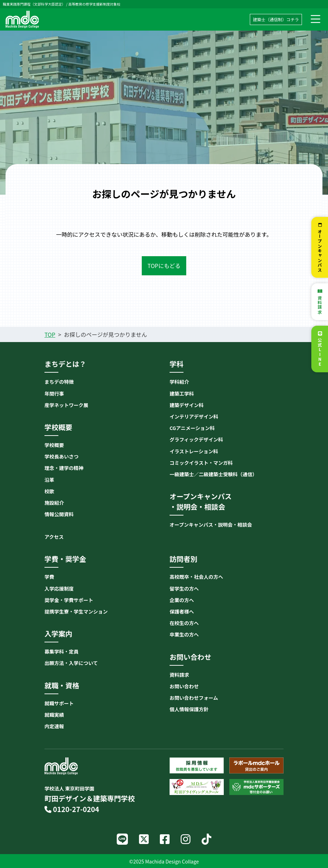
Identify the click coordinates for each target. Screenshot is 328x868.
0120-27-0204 (72, 809)
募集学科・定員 (61, 651)
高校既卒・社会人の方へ (196, 577)
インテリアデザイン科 (194, 416)
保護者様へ (182, 611)
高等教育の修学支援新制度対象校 (94, 4)
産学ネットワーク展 (66, 405)
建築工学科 (182, 394)
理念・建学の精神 (64, 468)
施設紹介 (54, 503)
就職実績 (54, 715)
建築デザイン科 (187, 405)
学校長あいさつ (61, 456)
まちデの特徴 (59, 382)
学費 (49, 577)
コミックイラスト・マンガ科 (201, 463)
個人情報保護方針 (189, 709)
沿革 (49, 480)
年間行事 (54, 394)
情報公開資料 (59, 514)
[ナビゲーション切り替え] (315, 19)
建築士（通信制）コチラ (276, 19)
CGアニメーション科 (192, 428)
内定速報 (54, 726)
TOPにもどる (164, 266)
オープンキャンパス (320, 251)
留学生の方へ (184, 589)
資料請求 (320, 305)
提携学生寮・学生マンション (76, 611)
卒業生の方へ (184, 634)
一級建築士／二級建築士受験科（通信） (213, 474)
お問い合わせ (184, 686)
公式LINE (320, 352)
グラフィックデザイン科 (196, 439)
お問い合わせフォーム (194, 698)
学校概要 (54, 445)
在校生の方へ (184, 623)
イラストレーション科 (194, 451)
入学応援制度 (59, 589)
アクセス (54, 537)
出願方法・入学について (71, 663)
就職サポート (59, 703)
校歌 (49, 491)
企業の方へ (182, 600)
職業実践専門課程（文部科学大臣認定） (34, 4)
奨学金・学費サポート (69, 600)
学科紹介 (179, 382)
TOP (50, 334)
